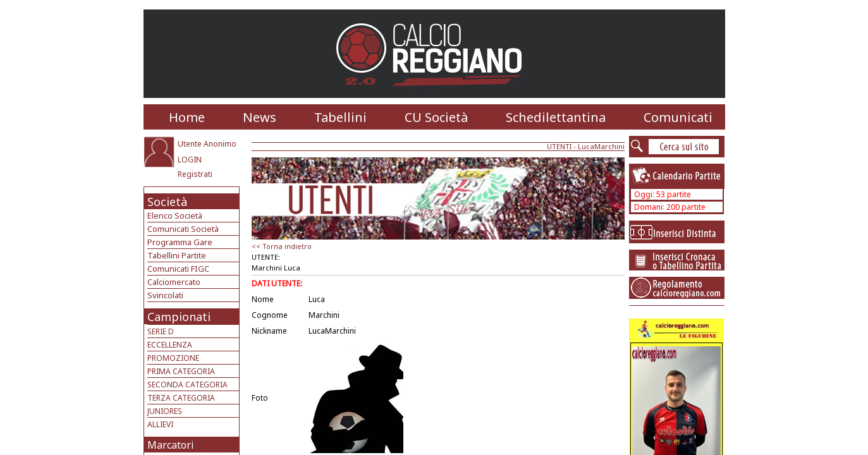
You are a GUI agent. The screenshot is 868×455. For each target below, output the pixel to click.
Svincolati (165, 295)
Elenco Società (175, 215)
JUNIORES (165, 411)
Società (167, 202)
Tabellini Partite (177, 255)
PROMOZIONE (173, 358)
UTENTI (559, 146)
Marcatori (171, 445)
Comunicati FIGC (178, 269)
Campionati (179, 317)
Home (187, 117)
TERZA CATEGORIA (181, 398)
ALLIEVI (160, 424)
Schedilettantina (556, 117)
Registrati (195, 174)
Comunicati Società (183, 229)
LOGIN (190, 160)
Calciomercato (174, 282)
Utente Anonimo (207, 144)
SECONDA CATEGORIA (187, 385)
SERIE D (161, 331)
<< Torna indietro (282, 246)
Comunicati (678, 117)
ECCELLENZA (170, 345)
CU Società (436, 117)
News (260, 117)
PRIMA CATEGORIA (181, 371)
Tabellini (340, 117)
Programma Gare (180, 242)
